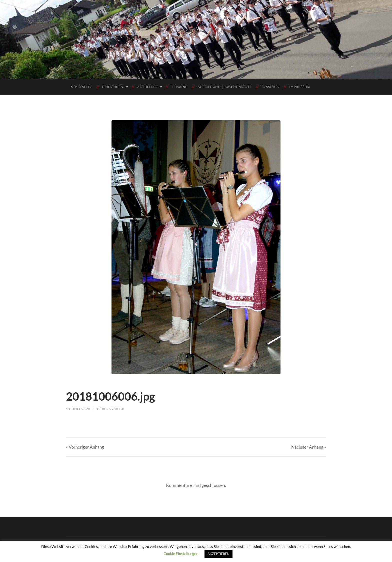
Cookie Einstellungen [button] (181, 553)
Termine (179, 87)
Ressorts (270, 87)
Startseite (81, 87)
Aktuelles (147, 87)
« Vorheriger (85, 447)
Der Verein (113, 87)
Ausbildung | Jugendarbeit (224, 87)
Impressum (300, 87)
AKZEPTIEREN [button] (218, 554)
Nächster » (309, 447)
